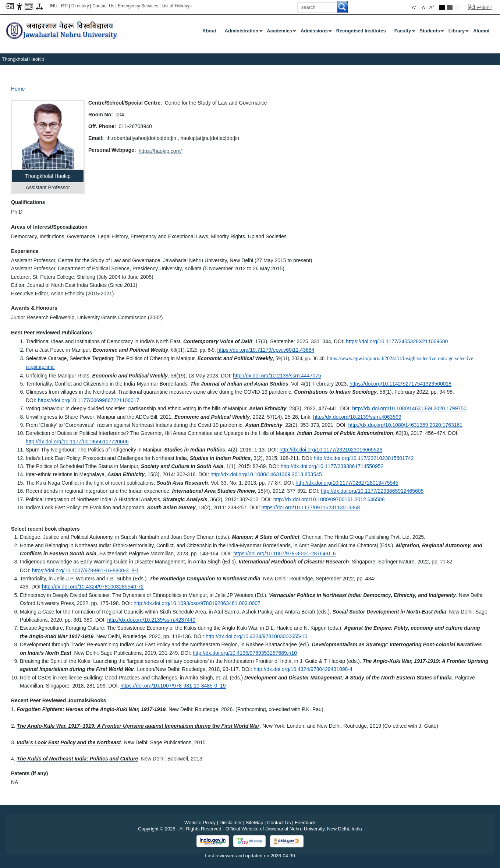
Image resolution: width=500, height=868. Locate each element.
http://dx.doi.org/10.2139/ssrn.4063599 (357, 417)
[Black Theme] (442, 8)
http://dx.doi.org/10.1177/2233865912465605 (372, 491)
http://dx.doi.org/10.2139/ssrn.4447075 (277, 376)
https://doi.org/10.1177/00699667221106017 (89, 400)
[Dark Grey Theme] (450, 8)
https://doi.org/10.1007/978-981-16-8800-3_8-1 (86, 570)
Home (18, 89)
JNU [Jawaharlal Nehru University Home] (53, 6)
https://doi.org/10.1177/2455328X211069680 (397, 341)
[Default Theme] (458, 8)
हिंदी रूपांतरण (480, 7)
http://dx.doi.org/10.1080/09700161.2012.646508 (329, 499)
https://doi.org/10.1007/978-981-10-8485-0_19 (173, 686)
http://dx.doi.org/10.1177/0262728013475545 (347, 483)
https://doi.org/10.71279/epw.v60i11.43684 (266, 350)
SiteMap (255, 823)
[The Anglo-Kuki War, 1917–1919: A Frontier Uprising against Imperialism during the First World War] (138, 726)
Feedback (305, 823)
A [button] (432, 7)
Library (458, 32)
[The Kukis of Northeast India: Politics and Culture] (78, 759)
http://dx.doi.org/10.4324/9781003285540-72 (93, 587)
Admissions (316, 32)
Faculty (404, 32)
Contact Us (103, 6)
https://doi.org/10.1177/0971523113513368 (311, 507)
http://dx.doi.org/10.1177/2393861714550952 (332, 466)
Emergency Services (138, 6)
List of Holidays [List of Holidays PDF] (176, 6)
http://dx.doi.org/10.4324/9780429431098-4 (303, 669)
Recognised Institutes (361, 31)
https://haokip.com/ (160, 151)
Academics (281, 32)
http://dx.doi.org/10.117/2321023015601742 (364, 458)
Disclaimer (231, 823)
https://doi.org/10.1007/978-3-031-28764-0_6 (285, 554)
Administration (243, 32)
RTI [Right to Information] (64, 6)
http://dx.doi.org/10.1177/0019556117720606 (77, 442)
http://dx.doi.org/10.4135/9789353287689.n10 (245, 653)
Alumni (481, 31)
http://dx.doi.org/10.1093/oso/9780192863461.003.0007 (197, 603)
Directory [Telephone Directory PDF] (80, 6)
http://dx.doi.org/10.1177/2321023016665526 (331, 450)
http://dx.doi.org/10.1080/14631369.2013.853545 (266, 474)
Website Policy (200, 823)
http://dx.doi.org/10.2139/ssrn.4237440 (151, 620)
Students (431, 32)
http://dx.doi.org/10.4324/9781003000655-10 (256, 636)
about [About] (209, 31)
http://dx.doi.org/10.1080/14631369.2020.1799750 (409, 408)
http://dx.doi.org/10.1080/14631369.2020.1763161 (405, 425)
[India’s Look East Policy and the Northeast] (69, 742)
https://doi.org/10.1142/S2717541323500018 (400, 384)
